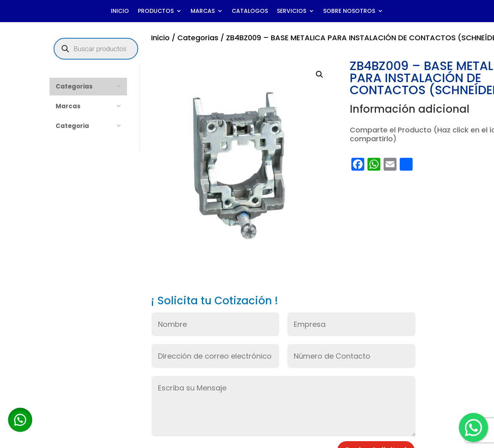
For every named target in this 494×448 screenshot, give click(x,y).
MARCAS (203, 11)
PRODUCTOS (156, 11)
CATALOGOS (250, 11)
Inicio (160, 38)
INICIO (120, 11)
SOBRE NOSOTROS (349, 11)
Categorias (198, 38)
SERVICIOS (292, 11)
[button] (320, 74)
